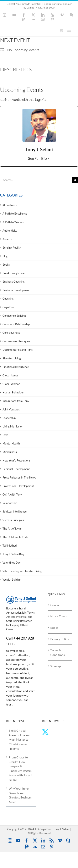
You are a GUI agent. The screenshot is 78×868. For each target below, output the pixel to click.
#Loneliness (10, 205)
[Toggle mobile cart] (61, 30)
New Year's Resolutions (16, 460)
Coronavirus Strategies (16, 341)
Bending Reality (12, 248)
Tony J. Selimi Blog (13, 554)
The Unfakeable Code (15, 537)
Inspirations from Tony (16, 401)
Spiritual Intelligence (15, 512)
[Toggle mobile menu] (70, 30)
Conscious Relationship (16, 324)
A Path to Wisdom (13, 222)
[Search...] (36, 180)
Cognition (8, 307)
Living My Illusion (13, 426)
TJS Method (10, 546)
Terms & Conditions (58, 653)
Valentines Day (12, 563)
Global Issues (10, 375)
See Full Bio (37, 158)
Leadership (9, 418)
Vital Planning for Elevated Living (22, 571)
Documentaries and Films (18, 350)
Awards (7, 239)
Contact (56, 605)
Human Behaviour (13, 392)
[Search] (75, 180)
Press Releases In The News (19, 477)
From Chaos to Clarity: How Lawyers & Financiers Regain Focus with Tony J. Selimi (20, 769)
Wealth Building (12, 580)
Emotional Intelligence (16, 367)
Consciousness (11, 333)
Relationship (10, 503)
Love (5, 435)
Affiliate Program (16, 617)
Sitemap (56, 666)
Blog (5, 256)
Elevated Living (12, 358)
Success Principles (13, 520)
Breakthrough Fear (14, 273)
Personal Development (16, 469)
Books (6, 265)
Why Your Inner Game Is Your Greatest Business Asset (20, 795)
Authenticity (10, 231)
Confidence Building (14, 316)
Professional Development (18, 486)
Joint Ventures (11, 409)
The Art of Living (12, 529)
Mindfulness (10, 452)
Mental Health (11, 443)
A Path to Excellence (15, 214)
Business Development (16, 290)
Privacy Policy (60, 639)
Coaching (8, 299)
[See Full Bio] (48, 159)
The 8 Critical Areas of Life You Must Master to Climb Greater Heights (20, 739)
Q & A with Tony (12, 494)
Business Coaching (14, 282)
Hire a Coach (59, 616)
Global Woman (11, 384)
